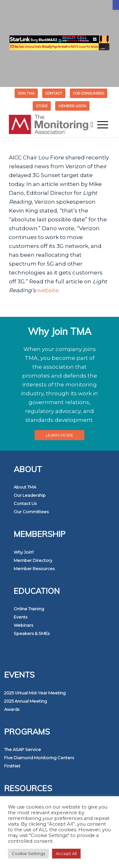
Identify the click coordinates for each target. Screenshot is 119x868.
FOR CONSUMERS (89, 93)
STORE (42, 106)
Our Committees (31, 512)
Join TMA (26, 93)
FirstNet (12, 766)
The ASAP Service (23, 749)
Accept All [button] (66, 853)
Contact (54, 93)
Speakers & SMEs (32, 633)
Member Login (72, 106)
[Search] (92, 125)
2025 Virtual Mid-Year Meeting (35, 693)
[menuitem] (26, 93)
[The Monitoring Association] (49, 125)
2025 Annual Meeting (26, 701)
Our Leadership (30, 495)
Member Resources (34, 569)
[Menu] (103, 125)
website (48, 290)
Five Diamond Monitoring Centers (39, 758)
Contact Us (25, 503)
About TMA (25, 487)
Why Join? (24, 552)
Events (20, 617)
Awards (12, 709)
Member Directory (33, 560)
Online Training (29, 609)
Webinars (23, 625)
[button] (116, 5)
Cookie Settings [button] (28, 853)
